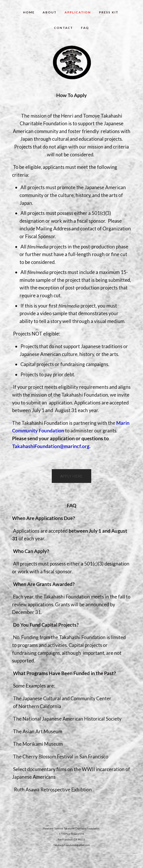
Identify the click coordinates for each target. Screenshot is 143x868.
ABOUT (50, 12)
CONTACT (63, 28)
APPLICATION (78, 12)
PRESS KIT (109, 12)
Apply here (71, 476)
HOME (29, 12)
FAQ (85, 28)
